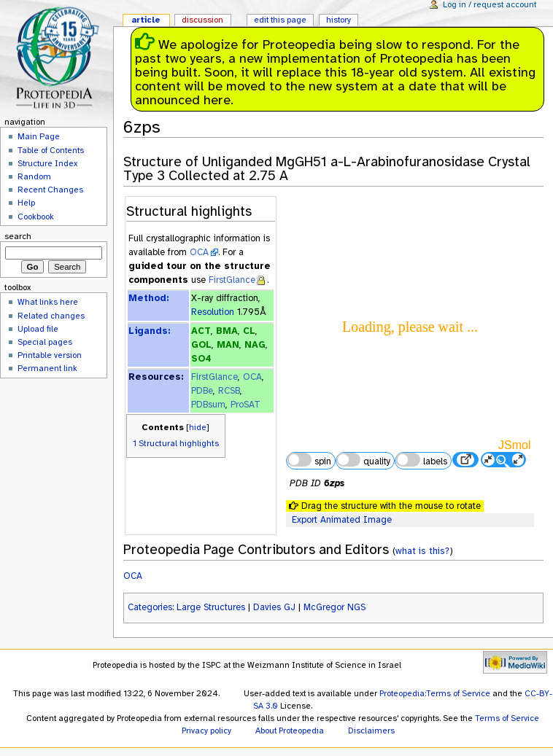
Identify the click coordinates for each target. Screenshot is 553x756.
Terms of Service (507, 718)
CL (249, 331)
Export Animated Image (342, 520)
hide (198, 427)
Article (146, 20)
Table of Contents (51, 150)
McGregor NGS (334, 607)
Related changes (51, 316)
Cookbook (36, 217)
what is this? (422, 551)
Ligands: (149, 331)
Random (34, 176)
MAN (228, 345)
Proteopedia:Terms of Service (435, 693)
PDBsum (208, 405)
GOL (201, 345)
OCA (199, 252)
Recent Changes (50, 190)
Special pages (45, 342)
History (339, 20)
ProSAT (245, 405)
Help (26, 203)
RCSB (229, 391)
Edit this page (280, 20)
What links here (48, 302)
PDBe (202, 391)
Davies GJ (274, 607)
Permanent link (47, 368)
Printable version (50, 355)
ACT (201, 331)
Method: (148, 298)
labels (421, 460)
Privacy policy (206, 730)
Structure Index (47, 163)
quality (363, 460)
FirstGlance (232, 280)
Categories (150, 607)
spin (309, 460)
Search (18, 236)
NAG (255, 345)
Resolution (213, 312)
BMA (227, 331)
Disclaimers (371, 730)
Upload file (38, 329)
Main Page (39, 136)
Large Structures (211, 607)
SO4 (201, 359)
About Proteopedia (290, 730)
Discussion (202, 20)
